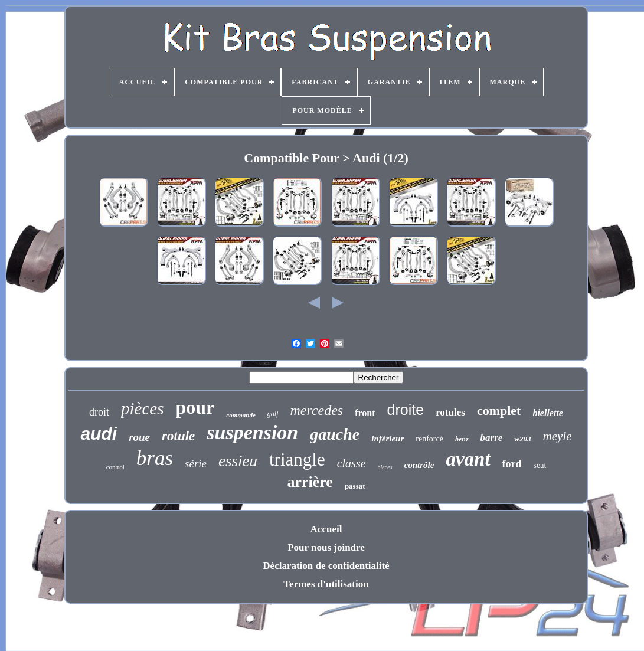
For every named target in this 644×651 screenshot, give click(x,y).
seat (540, 465)
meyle (558, 436)
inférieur (388, 439)
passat (355, 486)
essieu (238, 461)
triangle (297, 459)
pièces (142, 408)
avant (468, 459)
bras (155, 458)
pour (195, 407)
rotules (450, 412)
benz (462, 439)
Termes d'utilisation (326, 584)
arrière (310, 482)
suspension (252, 432)
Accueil (326, 529)
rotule (178, 436)
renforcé (429, 439)
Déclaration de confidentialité (326, 566)
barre (492, 438)
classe (352, 463)
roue (139, 437)
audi (99, 434)
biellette (548, 413)
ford (512, 464)
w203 (522, 439)
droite (406, 410)
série (196, 464)
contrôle (419, 465)
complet (499, 410)
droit (99, 412)
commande (241, 415)
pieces (385, 467)
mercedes (316, 410)
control (115, 467)
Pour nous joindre (326, 547)
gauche (335, 434)
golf (273, 414)
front (365, 413)
